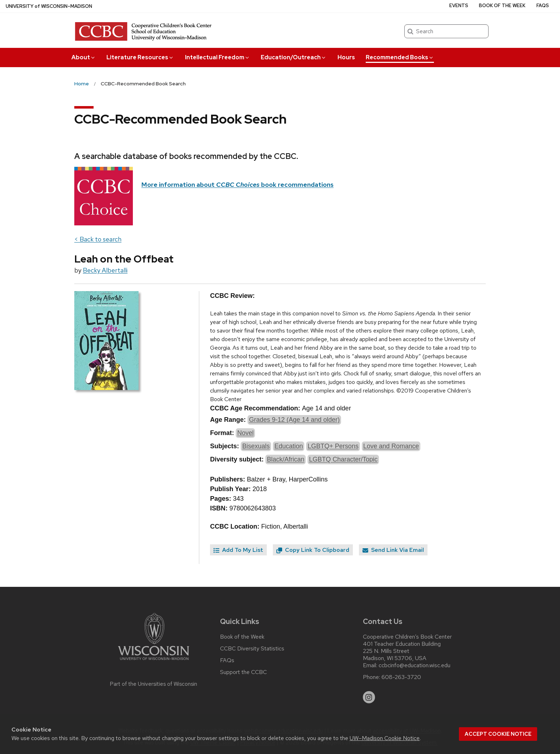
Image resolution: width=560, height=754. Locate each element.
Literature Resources (140, 57)
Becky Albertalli (105, 270)
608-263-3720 (401, 677)
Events (459, 6)
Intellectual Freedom (217, 57)
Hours (346, 57)
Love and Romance (391, 446)
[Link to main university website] (154, 661)
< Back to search (98, 239)
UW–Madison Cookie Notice (385, 738)
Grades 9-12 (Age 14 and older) (294, 420)
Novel (245, 433)
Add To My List (238, 550)
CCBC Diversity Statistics (252, 649)
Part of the (154, 684)
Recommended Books (400, 57)
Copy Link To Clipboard (313, 550)
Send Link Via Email (393, 550)
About (84, 57)
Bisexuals (256, 446)
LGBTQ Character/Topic (343, 459)
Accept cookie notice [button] (498, 734)
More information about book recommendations (237, 184)
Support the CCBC (243, 672)
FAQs (543, 6)
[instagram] (369, 697)
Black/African (286, 459)
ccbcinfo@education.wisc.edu (414, 665)
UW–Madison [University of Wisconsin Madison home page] (49, 6)
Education (289, 446)
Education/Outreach (294, 57)
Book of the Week (502, 6)
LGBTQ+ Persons (333, 446)
